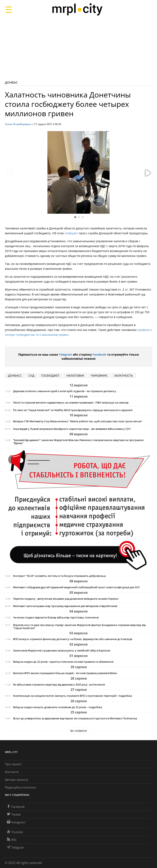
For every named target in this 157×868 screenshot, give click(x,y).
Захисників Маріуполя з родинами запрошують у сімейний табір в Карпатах (62, 651)
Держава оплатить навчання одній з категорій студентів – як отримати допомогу (65, 391)
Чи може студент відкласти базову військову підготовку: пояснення (56, 618)
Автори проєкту (17, 780)
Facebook (99, 354)
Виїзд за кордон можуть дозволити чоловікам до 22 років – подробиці (58, 707)
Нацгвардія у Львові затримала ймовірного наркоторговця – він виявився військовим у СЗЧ (72, 429)
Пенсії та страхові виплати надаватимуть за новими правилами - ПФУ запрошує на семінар (71, 403)
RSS (12, 840)
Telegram (65, 354)
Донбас (11, 82)
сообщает (71, 233)
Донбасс (15, 375)
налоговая (75, 375)
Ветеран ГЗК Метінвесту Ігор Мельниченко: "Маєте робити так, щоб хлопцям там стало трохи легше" (78, 421)
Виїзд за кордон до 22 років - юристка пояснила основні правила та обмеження (63, 662)
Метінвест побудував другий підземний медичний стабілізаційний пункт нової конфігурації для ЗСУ (76, 587)
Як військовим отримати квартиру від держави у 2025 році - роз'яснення (59, 685)
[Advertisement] (78, 48)
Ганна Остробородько (18, 124)
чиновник (99, 375)
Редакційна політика (20, 787)
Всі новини (79, 731)
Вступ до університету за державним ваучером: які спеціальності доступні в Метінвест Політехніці (75, 718)
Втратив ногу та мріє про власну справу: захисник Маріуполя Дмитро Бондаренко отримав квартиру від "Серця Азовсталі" (79, 627)
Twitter (14, 814)
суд (31, 375)
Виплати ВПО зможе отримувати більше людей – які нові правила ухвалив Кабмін (65, 673)
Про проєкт (13, 764)
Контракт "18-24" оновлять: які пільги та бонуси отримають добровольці (59, 576)
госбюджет (50, 375)
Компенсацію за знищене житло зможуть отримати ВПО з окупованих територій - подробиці (72, 696)
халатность (124, 375)
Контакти (12, 772)
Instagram (16, 822)
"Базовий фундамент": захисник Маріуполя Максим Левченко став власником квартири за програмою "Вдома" (78, 442)
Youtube (15, 832)
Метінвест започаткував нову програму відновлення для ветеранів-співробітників (65, 606)
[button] (148, 173)
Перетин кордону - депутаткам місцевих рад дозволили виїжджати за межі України (66, 599)
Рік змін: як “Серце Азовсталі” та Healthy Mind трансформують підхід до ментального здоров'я (73, 410)
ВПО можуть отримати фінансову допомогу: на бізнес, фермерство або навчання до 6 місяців (73, 639)
